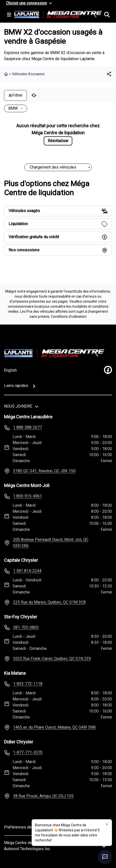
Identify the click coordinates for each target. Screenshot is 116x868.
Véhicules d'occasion (28, 74)
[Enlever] (21, 109)
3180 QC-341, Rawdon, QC (44, 471)
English (10, 370)
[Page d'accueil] (54, 353)
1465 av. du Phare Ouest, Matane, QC (54, 727)
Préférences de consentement (31, 827)
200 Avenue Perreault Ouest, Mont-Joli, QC (51, 543)
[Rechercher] (107, 15)
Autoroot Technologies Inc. (27, 849)
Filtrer (15, 95)
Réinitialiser (58, 141)
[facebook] (108, 370)
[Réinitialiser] (34, 95)
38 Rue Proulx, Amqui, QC (43, 796)
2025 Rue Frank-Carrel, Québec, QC (52, 659)
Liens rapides (16, 386)
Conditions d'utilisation (69, 317)
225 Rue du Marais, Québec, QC (49, 602)
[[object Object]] (109, 74)
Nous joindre (18, 406)
